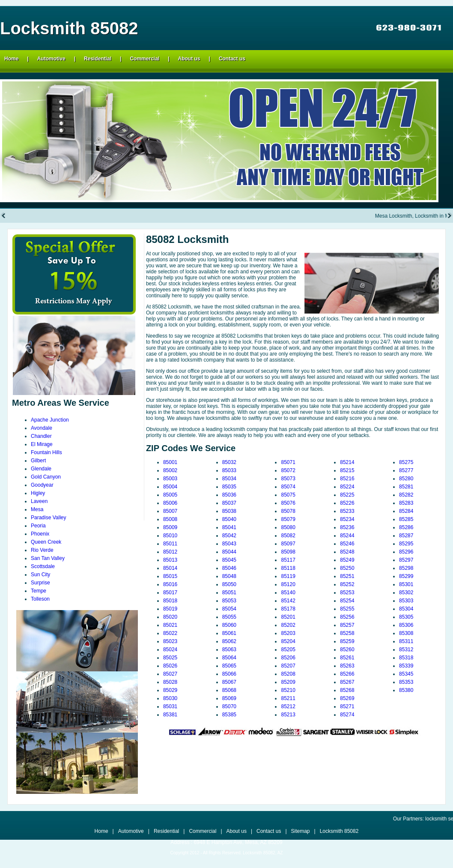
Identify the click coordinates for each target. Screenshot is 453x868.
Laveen (39, 501)
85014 (170, 568)
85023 (170, 641)
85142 (288, 601)
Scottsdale (43, 566)
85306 (406, 625)
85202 (288, 625)
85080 (288, 527)
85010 (170, 536)
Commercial (145, 59)
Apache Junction (50, 420)
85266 (347, 674)
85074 (288, 487)
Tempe (39, 591)
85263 (347, 666)
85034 (229, 479)
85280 (406, 479)
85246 (347, 544)
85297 (406, 560)
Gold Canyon (46, 477)
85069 (229, 698)
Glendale (41, 469)
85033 (229, 470)
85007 (170, 511)
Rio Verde (42, 550)
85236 (347, 527)
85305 (406, 617)
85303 (406, 601)
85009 (170, 527)
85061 (229, 633)
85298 (406, 568)
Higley (38, 493)
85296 (406, 552)
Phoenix (40, 534)
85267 (347, 682)
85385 (229, 715)
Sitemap (301, 831)
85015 (170, 576)
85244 (347, 536)
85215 (347, 470)
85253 (347, 593)
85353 (406, 682)
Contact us (232, 59)
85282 (406, 495)
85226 (347, 503)
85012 (170, 552)
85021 (170, 625)
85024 (170, 650)
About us (189, 59)
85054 (229, 609)
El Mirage (42, 444)
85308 (406, 633)
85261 (347, 658)
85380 (406, 690)
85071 (288, 462)
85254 (347, 601)
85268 (347, 690)
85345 (406, 674)
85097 (288, 544)
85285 (406, 519)
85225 (347, 495)
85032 (229, 462)
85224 (347, 487)
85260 (347, 650)
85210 (288, 690)
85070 (229, 706)
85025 (170, 658)
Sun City (40, 575)
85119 (288, 576)
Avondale (42, 428)
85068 (229, 690)
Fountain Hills (46, 452)
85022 (170, 633)
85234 (347, 519)
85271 (347, 706)
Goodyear (42, 485)
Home (11, 59)
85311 (406, 641)
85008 (170, 519)
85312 (406, 650)
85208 (288, 674)
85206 (288, 658)
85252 (347, 584)
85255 (347, 609)
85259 (347, 641)
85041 (229, 527)
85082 (288, 536)
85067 (229, 682)
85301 (406, 584)
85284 (406, 511)
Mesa (37, 509)
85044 (229, 552)
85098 (288, 552)
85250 (347, 568)
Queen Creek (46, 542)
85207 (288, 666)
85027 (170, 674)
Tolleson (40, 599)
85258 (347, 633)
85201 (288, 617)
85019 (170, 609)
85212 (288, 706)
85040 (229, 519)
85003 (170, 479)
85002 (170, 470)
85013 (170, 560)
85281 (406, 487)
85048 (229, 576)
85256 (347, 617)
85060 (229, 625)
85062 (229, 641)
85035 (229, 487)
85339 (406, 666)
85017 (170, 593)
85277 (406, 470)
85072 (288, 470)
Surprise (40, 583)
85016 (170, 584)
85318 (406, 658)
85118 (288, 568)
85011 (170, 544)
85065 (229, 666)
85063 (229, 650)
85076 (288, 503)
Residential (98, 59)
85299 (406, 576)
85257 (347, 625)
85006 (170, 503)
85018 (170, 601)
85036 (229, 495)
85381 (170, 715)
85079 (288, 519)
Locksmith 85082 (339, 831)
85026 (170, 666)
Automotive (51, 59)
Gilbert (38, 461)
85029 (170, 690)
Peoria (38, 526)
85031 (170, 706)
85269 (347, 698)
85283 (406, 503)
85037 (229, 503)
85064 (229, 658)
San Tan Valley (48, 558)
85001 (170, 462)
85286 (406, 527)
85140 (288, 593)
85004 (170, 487)
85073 (288, 479)
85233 (347, 511)
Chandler (41, 436)
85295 (406, 544)
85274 (347, 715)
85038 (229, 511)
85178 (288, 609)
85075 (288, 495)
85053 (229, 601)
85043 (229, 544)
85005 (170, 495)
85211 (288, 698)
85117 (288, 560)
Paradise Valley (49, 518)
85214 (347, 462)
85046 (229, 568)
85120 (288, 584)
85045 (229, 560)
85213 (288, 715)
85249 (347, 560)
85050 (229, 584)
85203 (288, 633)
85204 (288, 641)
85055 (229, 617)
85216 (347, 479)
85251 (347, 576)
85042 (229, 536)
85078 (288, 511)
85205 (288, 650)
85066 (229, 674)
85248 (347, 552)
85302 (406, 593)
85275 (406, 462)
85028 (170, 682)
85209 (288, 682)
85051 (229, 593)
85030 (170, 698)
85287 (406, 536)
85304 (406, 609)
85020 (170, 617)
